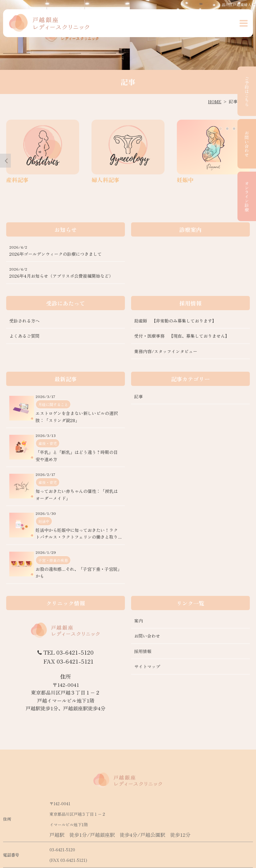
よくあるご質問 (24, 336)
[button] (244, 23)
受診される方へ (24, 321)
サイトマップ (147, 667)
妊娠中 (185, 180)
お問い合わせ (247, 144)
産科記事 (17, 180)
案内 (139, 621)
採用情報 (143, 651)
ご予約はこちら (247, 91)
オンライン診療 (247, 196)
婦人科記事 (105, 180)
